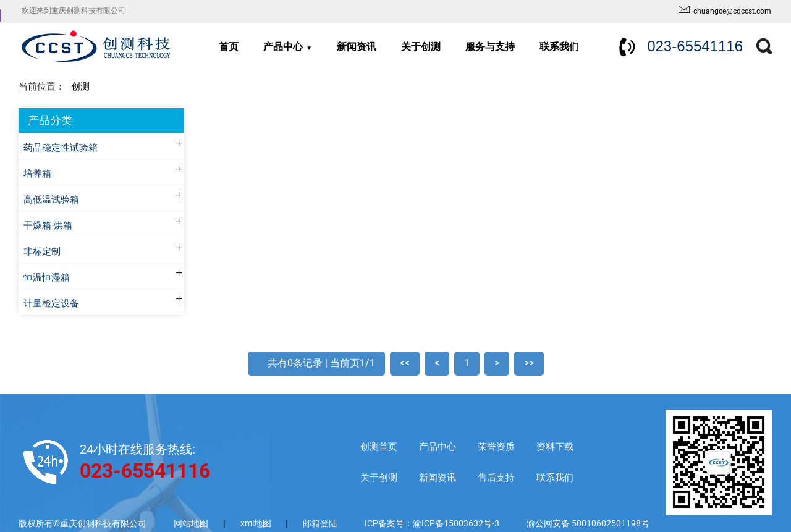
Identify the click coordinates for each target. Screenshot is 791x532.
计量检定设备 (51, 304)
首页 (229, 47)
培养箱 (37, 174)
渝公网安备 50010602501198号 (588, 523)
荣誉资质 (496, 447)
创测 (80, 87)
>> (529, 363)
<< (405, 363)
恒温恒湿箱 (47, 278)
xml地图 (257, 523)
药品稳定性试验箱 (61, 148)
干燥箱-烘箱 (48, 226)
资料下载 (555, 447)
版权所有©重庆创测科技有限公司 (82, 523)
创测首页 (379, 447)
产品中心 (283, 47)
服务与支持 (490, 47)
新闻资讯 (357, 47)
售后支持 (496, 478)
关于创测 (421, 47)
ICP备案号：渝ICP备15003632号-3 (432, 523)
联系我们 (559, 47)
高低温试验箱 (51, 200)
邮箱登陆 (320, 523)
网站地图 (191, 523)
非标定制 (42, 252)
